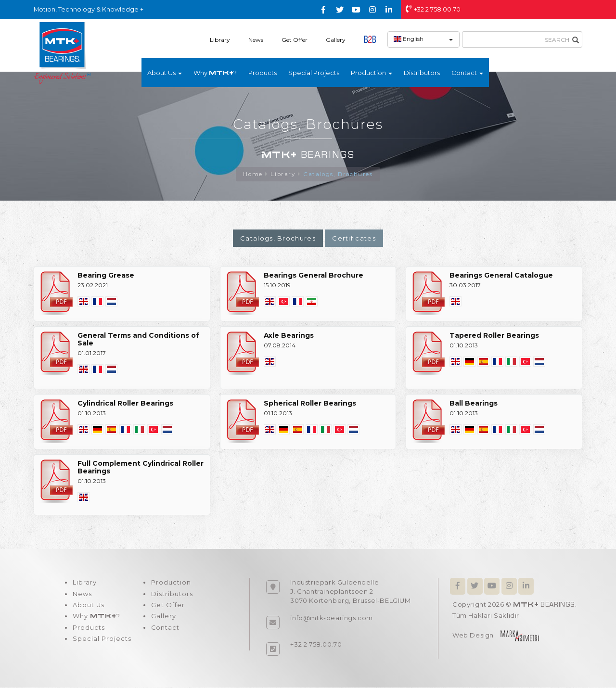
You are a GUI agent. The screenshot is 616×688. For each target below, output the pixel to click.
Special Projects (314, 73)
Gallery (336, 40)
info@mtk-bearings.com (332, 618)
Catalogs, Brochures (339, 174)
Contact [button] (467, 73)
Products (263, 73)
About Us (88, 606)
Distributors (422, 73)
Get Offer (295, 40)
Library (220, 40)
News (256, 40)
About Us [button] (165, 73)
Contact (165, 629)
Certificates (354, 239)
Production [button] (372, 73)
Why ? (215, 73)
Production (170, 583)
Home (252, 174)
